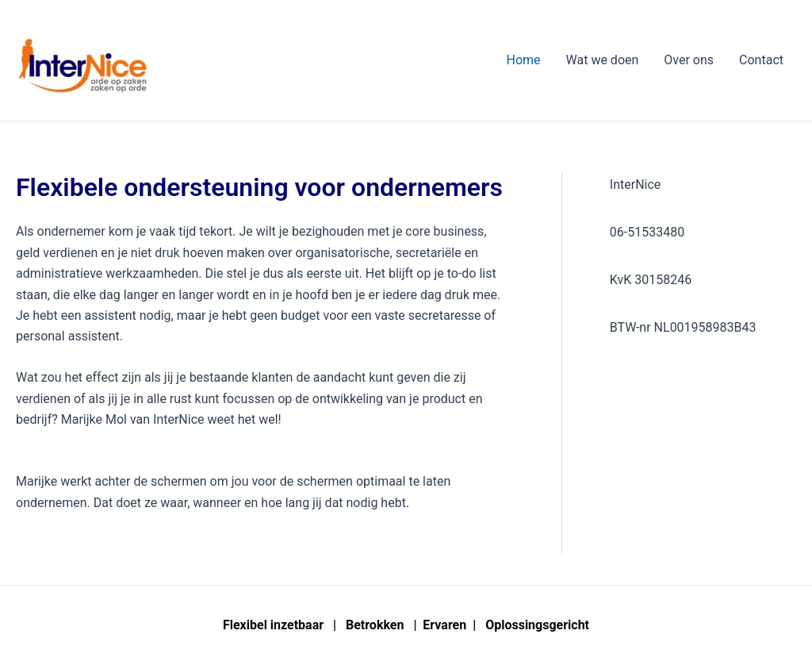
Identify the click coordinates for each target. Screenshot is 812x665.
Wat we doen (603, 60)
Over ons (689, 60)
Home (523, 60)
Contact (761, 60)
